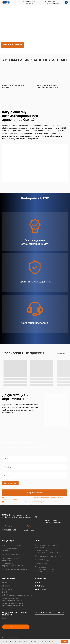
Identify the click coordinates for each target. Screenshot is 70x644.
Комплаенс (7, 589)
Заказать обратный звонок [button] (49, 613)
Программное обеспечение (15, 569)
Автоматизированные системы (12, 550)
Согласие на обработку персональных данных (42, 502)
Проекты (40, 586)
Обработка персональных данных (17, 595)
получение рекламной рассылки (42, 504)
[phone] (34, 467)
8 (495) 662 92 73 (30, 1)
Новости (6, 586)
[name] (34, 459)
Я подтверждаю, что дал (33, 502)
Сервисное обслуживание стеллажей (47, 546)
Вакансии (40, 579)
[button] (13, 45)
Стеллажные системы (12, 545)
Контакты (40, 590)
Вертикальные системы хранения (13, 559)
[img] (6, 2)
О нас (5, 583)
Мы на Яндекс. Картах (10, 638)
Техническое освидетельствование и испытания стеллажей (45, 569)
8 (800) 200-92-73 (30, 3)
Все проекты (61, 354)
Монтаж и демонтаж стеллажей (49, 556)
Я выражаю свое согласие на (30, 504)
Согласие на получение (13, 603)
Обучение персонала (45, 564)
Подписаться (16, 627)
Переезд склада (42, 560)
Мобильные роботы (11, 555)
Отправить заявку (34, 493)
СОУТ (5, 592)
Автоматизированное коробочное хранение (48, 86)
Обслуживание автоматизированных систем (48, 552)
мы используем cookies (44, 641)
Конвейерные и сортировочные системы (13, 565)
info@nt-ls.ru (51, 1)
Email (4, 618)
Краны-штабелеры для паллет (13, 86)
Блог (38, 582)
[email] (34, 476)
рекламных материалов (13, 605)
